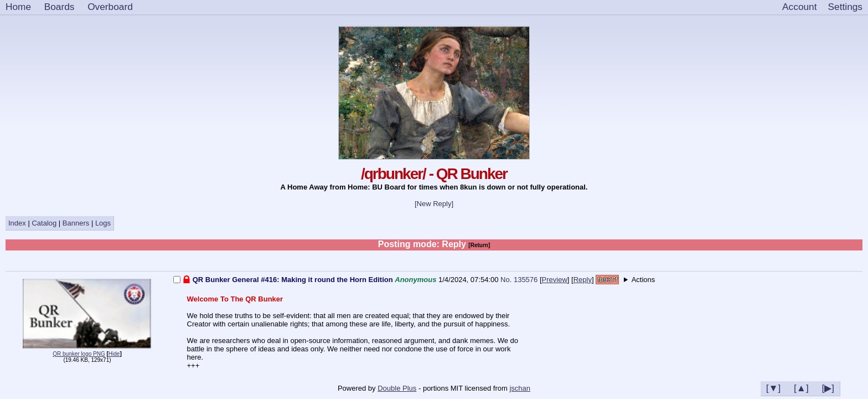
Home (18, 7)
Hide (114, 354)
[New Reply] (434, 204)
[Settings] (845, 7)
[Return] (479, 245)
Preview (555, 280)
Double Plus (397, 388)
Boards (60, 7)
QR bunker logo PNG (79, 354)
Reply (583, 280)
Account (799, 7)
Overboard (110, 7)
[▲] (801, 388)
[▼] (774, 388)
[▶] (828, 388)
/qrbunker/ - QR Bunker (434, 174)
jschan (520, 388)
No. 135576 (520, 280)
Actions (644, 280)
